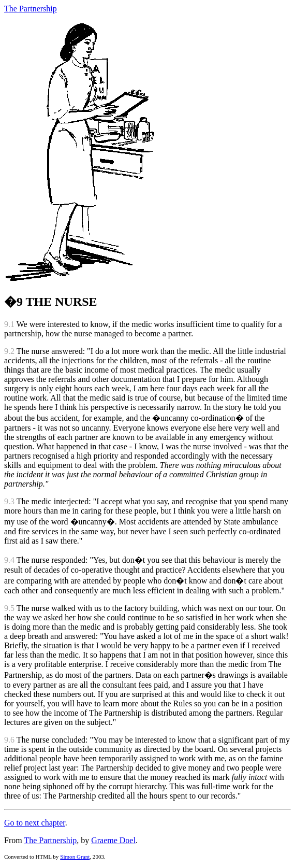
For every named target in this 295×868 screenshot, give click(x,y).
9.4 (9, 560)
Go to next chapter (35, 823)
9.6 (9, 740)
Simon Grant (75, 857)
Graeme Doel (113, 840)
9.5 (9, 608)
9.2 (9, 351)
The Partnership (31, 9)
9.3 (9, 501)
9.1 (9, 324)
